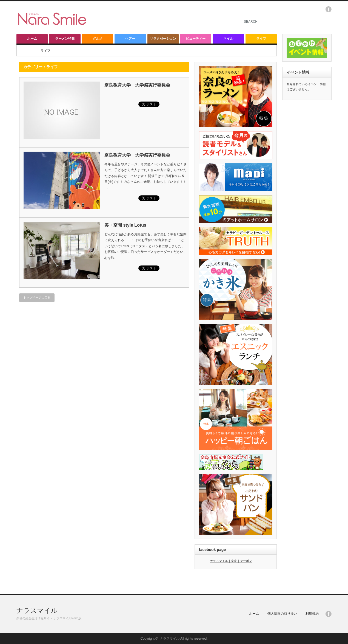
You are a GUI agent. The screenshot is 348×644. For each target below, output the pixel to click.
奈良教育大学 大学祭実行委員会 (137, 85)
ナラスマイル (37, 610)
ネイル (228, 39)
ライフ (261, 39)
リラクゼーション (163, 39)
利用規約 (312, 614)
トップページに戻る (37, 298)
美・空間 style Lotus (125, 225)
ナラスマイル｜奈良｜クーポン (231, 561)
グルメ (98, 39)
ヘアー (130, 39)
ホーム (32, 39)
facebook (329, 9)
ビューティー (196, 39)
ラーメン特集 (65, 39)
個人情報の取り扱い (282, 614)
